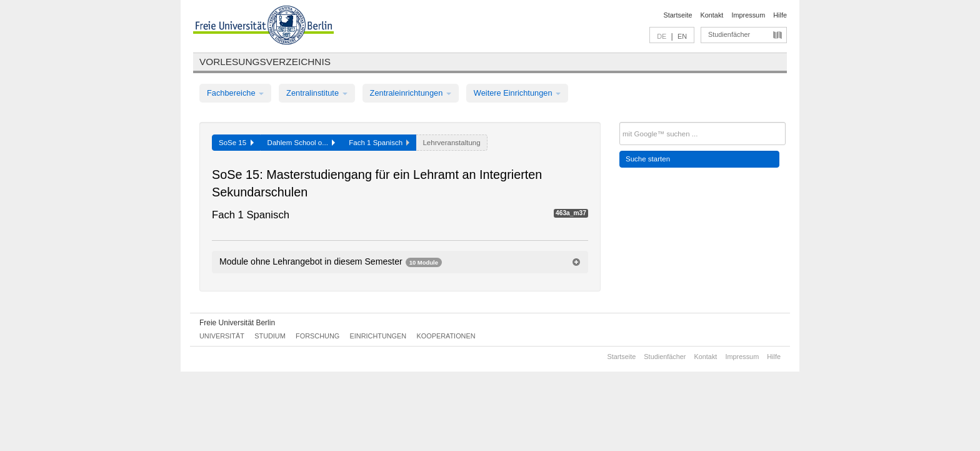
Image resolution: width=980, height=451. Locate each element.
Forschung (317, 336)
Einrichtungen (378, 336)
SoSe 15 (236, 143)
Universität (222, 336)
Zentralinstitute (317, 93)
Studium (270, 336)
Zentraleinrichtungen (411, 93)
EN (682, 36)
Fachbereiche (235, 93)
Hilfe (780, 15)
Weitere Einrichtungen (517, 93)
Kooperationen (446, 336)
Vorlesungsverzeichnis (265, 62)
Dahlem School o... (302, 143)
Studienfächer (729, 34)
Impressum (748, 15)
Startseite (678, 15)
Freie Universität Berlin (237, 323)
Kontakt (712, 15)
